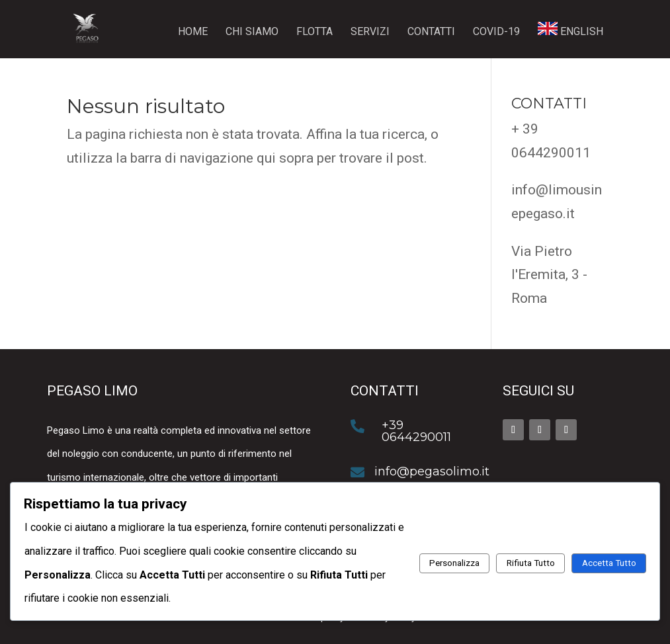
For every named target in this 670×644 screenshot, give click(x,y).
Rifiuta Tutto (531, 563)
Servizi (370, 32)
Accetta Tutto (609, 563)
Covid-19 (496, 32)
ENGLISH (570, 30)
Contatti (431, 32)
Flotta (314, 32)
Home (193, 32)
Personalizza (454, 563)
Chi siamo (252, 32)
